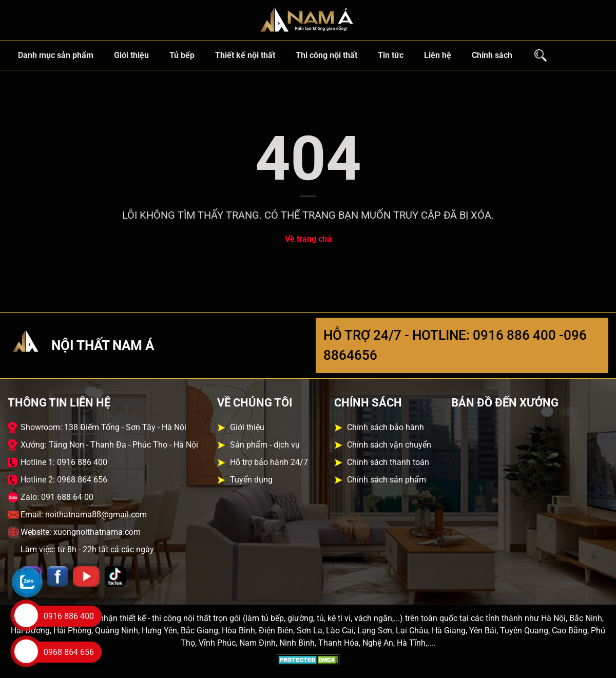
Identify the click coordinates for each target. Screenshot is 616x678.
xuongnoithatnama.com (97, 532)
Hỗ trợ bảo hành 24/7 (269, 462)
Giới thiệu (131, 55)
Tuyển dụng (251, 480)
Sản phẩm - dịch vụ (265, 445)
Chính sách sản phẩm (387, 480)
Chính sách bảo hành (386, 427)
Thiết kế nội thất (245, 55)
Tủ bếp (182, 55)
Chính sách (492, 55)
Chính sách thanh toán (388, 462)
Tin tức (391, 55)
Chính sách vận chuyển (389, 445)
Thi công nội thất (326, 55)
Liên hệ (438, 55)
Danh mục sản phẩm (56, 55)
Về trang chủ (308, 239)
